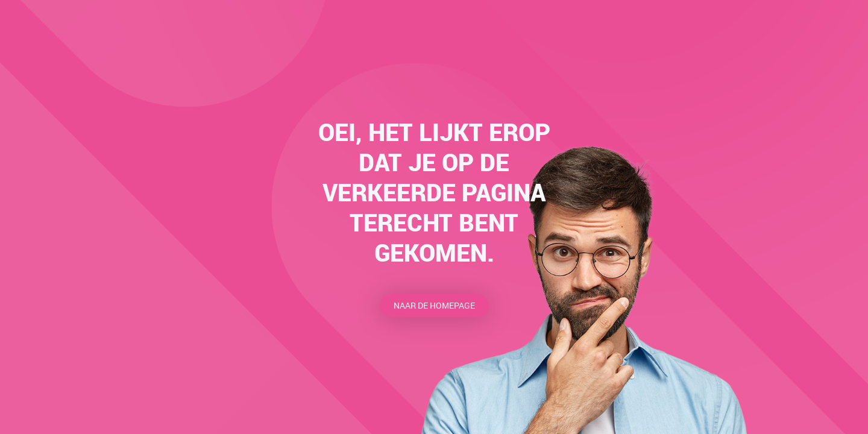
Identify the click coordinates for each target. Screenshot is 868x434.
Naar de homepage (434, 306)
